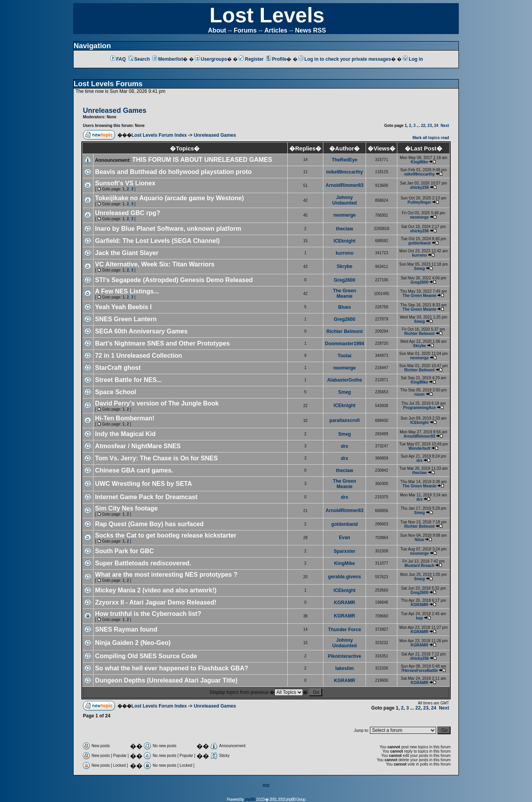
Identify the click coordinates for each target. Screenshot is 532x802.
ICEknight (344, 241)
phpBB (250, 799)
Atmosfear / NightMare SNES (138, 446)
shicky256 (419, 187)
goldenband (419, 243)
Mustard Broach (419, 566)
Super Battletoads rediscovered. (143, 563)
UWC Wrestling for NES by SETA (143, 484)
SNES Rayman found (126, 629)
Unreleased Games (215, 135)
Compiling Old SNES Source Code (146, 656)
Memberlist (168, 59)
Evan (345, 538)
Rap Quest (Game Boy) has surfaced (149, 524)
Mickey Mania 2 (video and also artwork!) (156, 590)
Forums (245, 30)
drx (345, 446)
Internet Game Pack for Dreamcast (146, 497)
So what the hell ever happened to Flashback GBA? (172, 668)
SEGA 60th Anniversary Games (141, 331)
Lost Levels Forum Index (159, 135)
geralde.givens (344, 577)
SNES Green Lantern (126, 319)
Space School (116, 392)
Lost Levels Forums (108, 84)
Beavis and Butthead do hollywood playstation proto (173, 172)
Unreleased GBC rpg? (128, 213)
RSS (266, 786)
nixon (419, 394)
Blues (345, 307)
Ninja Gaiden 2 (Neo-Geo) (133, 643)
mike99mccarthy (344, 172)
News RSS (311, 30)
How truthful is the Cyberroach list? (148, 614)
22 (423, 126)
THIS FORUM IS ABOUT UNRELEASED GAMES (202, 160)
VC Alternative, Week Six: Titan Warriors (155, 264)
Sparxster (344, 551)
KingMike (419, 162)
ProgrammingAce (419, 408)
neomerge (344, 215)
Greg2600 (345, 280)
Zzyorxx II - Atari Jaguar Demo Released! (156, 602)
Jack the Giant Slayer (127, 253)
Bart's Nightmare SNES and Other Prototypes (162, 343)
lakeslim (344, 668)
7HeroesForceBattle (419, 671)
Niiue (419, 540)
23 (430, 126)
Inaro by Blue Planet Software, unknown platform (168, 229)
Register (251, 59)
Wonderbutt (419, 448)
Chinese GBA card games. (134, 470)
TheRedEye (344, 160)
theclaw (344, 229)
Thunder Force (344, 630)
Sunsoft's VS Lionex (125, 183)
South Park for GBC (124, 551)
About (217, 30)
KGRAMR (344, 603)
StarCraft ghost (118, 368)
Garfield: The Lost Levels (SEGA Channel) (158, 241)
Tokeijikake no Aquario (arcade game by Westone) (170, 198)
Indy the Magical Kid (125, 434)
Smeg (419, 269)
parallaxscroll (344, 420)
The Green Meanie (344, 293)
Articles (276, 30)
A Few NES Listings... (127, 291)
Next (445, 126)
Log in (413, 59)
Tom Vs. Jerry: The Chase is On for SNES (157, 458)
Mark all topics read (431, 138)
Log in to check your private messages (345, 59)
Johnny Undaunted (345, 200)
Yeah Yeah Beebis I (124, 307)
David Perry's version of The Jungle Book (157, 403)
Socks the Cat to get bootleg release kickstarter (166, 535)
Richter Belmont (345, 331)
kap (419, 618)
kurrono (344, 253)
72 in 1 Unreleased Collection (139, 356)
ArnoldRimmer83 (345, 185)
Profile (276, 59)
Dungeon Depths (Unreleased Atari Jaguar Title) (166, 680)
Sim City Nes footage (126, 508)
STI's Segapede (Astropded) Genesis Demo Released (174, 280)
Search (139, 59)
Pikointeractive (344, 656)
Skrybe (344, 266)
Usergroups (211, 59)
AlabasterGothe (344, 380)
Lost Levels (267, 15)
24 (436, 126)
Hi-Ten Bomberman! (125, 418)
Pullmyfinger (419, 202)
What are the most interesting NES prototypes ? (166, 575)
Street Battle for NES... (129, 380)
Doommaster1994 (344, 344)
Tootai (345, 356)
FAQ (118, 59)
